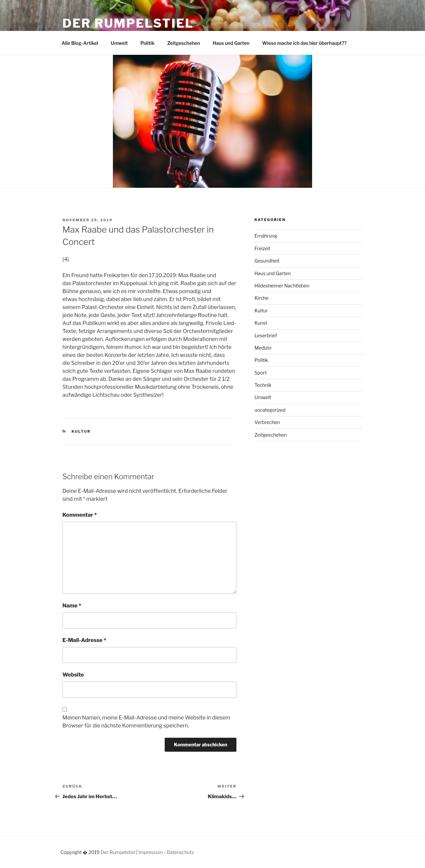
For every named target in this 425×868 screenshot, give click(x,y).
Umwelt (119, 43)
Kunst (261, 323)
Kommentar (80, 515)
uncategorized (270, 410)
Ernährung (266, 236)
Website (73, 675)
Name (72, 606)
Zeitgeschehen (183, 43)
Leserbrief (266, 335)
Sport (261, 373)
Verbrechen (267, 422)
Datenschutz (180, 852)
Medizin (263, 348)
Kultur (81, 431)
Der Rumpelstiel (128, 23)
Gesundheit (267, 261)
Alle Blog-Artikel (80, 43)
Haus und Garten (231, 43)
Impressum (151, 852)
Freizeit (263, 248)
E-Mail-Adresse (84, 640)
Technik (263, 385)
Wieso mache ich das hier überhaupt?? (304, 43)
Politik (148, 43)
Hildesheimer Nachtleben (282, 286)
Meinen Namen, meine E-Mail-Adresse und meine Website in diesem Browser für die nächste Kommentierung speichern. (146, 722)
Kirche (262, 298)
